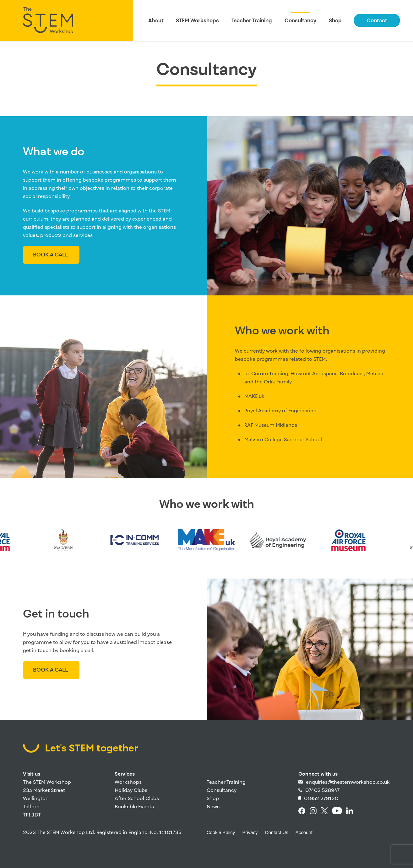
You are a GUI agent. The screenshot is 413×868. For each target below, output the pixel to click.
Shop (335, 21)
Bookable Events (134, 807)
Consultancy (300, 21)
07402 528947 (319, 790)
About (156, 21)
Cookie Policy (221, 832)
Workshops (128, 782)
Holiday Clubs (131, 790)
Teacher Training (252, 21)
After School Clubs (137, 798)
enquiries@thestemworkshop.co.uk (344, 782)
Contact (377, 21)
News (213, 807)
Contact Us (277, 832)
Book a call (50, 255)
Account (304, 832)
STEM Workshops (197, 21)
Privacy (250, 832)
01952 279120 (318, 798)
